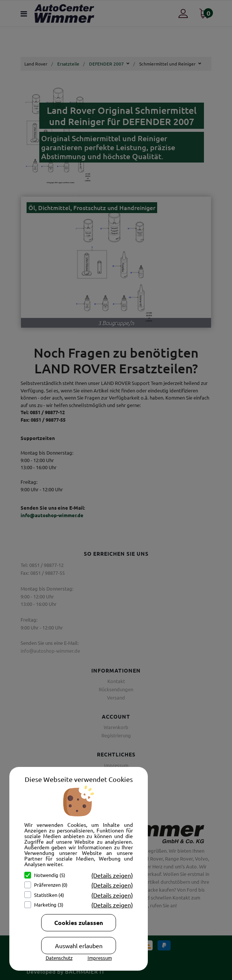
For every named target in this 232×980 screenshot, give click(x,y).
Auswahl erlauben (79, 946)
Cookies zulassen (79, 923)
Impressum (100, 958)
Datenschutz (59, 958)
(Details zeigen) (112, 875)
